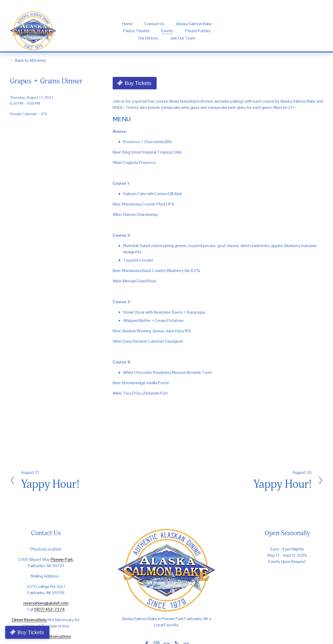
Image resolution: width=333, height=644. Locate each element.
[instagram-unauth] (267, 31)
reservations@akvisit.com (46, 603)
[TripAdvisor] (320, 31)
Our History (148, 38)
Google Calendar (23, 114)
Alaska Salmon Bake (194, 24)
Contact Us (154, 24)
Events (167, 31)
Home (127, 24)
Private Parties (198, 31)
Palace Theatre (136, 31)
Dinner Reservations (29, 620)
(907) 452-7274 (50, 609)
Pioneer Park (62, 559)
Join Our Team (183, 38)
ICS (44, 114)
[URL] (285, 31)
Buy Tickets (138, 83)
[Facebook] (249, 31)
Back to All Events (31, 60)
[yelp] (302, 31)
